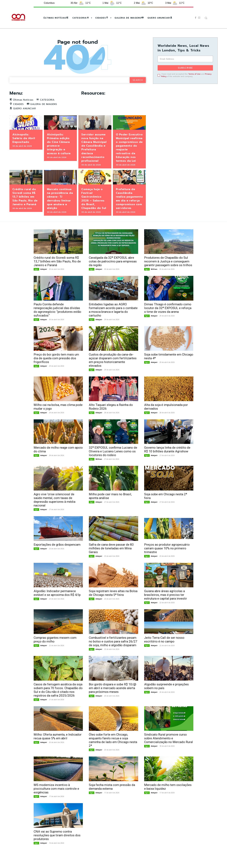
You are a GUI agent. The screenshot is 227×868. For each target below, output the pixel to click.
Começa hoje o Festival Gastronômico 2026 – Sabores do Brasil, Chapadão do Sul (94, 209)
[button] (206, 18)
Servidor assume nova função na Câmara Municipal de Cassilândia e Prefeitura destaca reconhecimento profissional (94, 158)
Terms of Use (194, 74)
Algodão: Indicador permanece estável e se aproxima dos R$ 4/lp (57, 603)
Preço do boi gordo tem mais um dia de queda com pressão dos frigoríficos (56, 369)
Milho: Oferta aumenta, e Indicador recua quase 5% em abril (58, 747)
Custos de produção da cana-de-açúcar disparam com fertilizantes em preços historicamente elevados (113, 371)
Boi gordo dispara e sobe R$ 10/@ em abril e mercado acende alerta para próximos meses (113, 699)
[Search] (138, 90)
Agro (36, 280)
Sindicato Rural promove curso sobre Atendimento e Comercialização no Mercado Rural (169, 749)
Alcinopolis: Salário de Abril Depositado (24, 149)
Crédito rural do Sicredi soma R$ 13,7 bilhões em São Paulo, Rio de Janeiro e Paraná (25, 207)
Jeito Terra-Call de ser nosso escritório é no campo (164, 650)
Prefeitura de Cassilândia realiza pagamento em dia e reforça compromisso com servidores (129, 209)
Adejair (44, 280)
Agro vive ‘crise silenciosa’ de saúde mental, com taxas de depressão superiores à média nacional (55, 510)
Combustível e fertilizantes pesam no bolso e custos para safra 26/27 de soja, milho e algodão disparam (113, 652)
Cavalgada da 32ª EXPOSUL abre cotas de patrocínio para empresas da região (113, 272)
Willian (154, 280)
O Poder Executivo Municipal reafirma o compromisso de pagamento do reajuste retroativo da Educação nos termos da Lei (129, 158)
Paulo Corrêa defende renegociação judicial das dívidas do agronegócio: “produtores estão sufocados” (57, 320)
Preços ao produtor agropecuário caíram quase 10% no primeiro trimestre (167, 559)
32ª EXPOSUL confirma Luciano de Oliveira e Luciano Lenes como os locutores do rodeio (113, 462)
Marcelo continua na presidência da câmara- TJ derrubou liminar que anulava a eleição (60, 209)
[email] (185, 59)
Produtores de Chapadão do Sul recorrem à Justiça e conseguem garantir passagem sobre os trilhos (168, 272)
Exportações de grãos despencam (57, 555)
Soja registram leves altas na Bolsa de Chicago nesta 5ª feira (113, 603)
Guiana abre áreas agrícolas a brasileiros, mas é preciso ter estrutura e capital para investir (166, 605)
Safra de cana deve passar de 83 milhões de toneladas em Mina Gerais (111, 559)
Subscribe (185, 68)
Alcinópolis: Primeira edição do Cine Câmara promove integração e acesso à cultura (59, 154)
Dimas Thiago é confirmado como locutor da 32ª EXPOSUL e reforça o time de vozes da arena (168, 318)
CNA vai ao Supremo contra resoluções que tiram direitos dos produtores (57, 846)
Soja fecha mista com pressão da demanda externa (112, 797)
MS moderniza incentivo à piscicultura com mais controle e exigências (56, 799)
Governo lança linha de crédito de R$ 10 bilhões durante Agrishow (167, 460)
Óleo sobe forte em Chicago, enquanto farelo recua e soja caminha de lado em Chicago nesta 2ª (113, 751)
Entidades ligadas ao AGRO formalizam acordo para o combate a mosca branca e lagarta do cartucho (113, 320)
